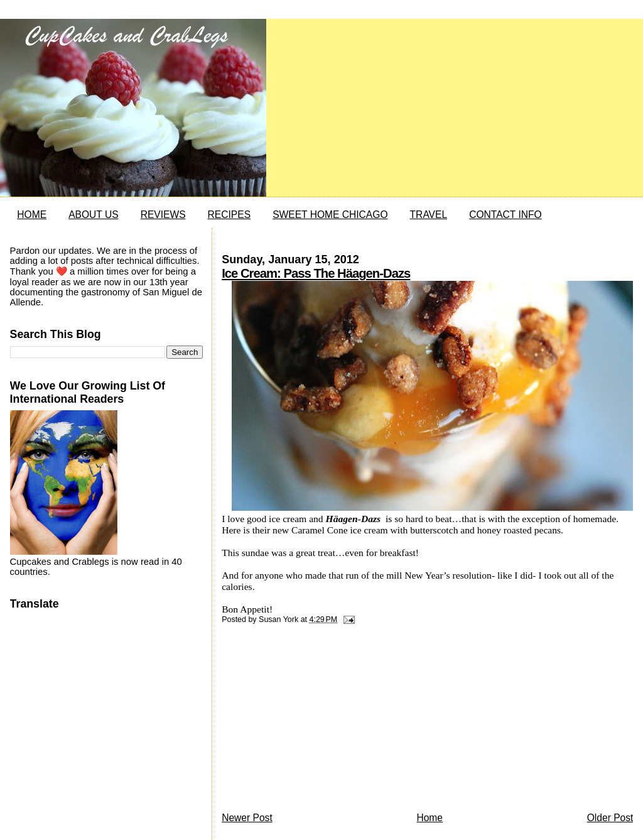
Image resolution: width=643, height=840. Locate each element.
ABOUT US (93, 215)
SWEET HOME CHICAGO (330, 215)
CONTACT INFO (505, 215)
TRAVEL (429, 215)
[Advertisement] (316, 721)
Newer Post (247, 818)
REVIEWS (163, 215)
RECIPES (229, 215)
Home (430, 818)
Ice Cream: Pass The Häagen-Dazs (316, 273)
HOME (32, 215)
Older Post (610, 818)
